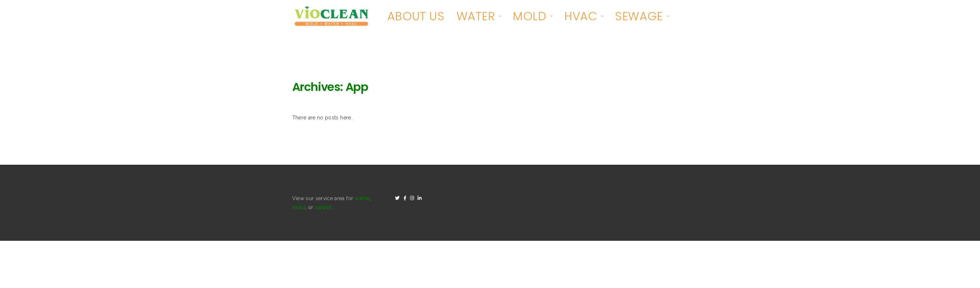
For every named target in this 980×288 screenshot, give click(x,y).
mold (299, 208)
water (363, 199)
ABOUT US (416, 17)
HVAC (581, 17)
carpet (324, 208)
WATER (476, 17)
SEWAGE (639, 17)
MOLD (529, 17)
